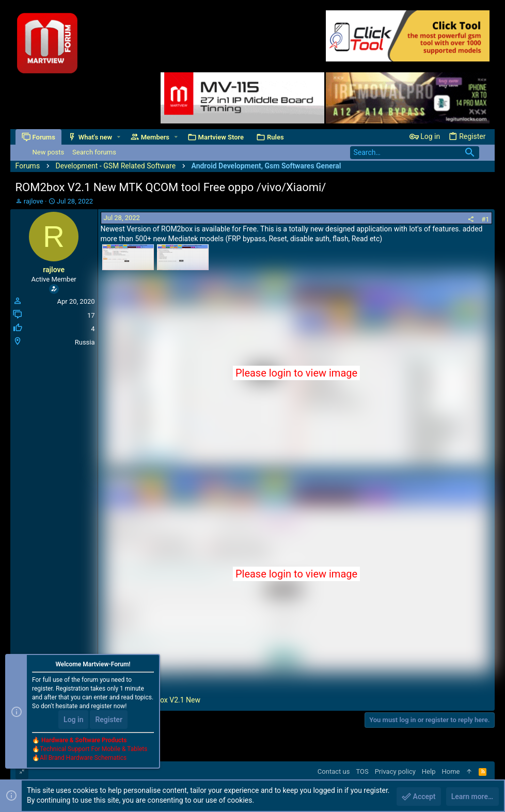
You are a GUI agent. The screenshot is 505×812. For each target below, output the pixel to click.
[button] (119, 137)
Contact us (334, 771)
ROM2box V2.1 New (168, 700)
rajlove (34, 201)
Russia (85, 342)
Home (451, 771)
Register (109, 720)
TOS (362, 771)
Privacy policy (395, 771)
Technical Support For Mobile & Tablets (93, 749)
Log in (73, 720)
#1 (485, 219)
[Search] (415, 153)
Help (429, 771)
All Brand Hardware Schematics (83, 758)
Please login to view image (296, 373)
